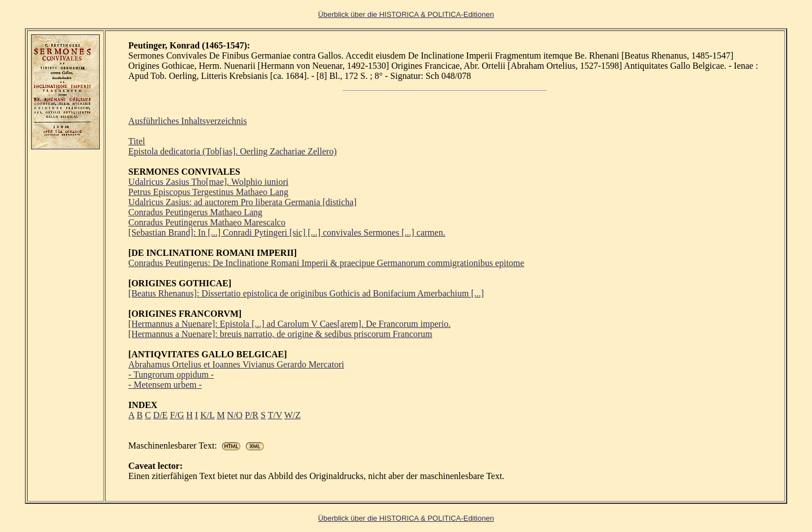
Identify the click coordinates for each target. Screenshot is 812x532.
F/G (177, 415)
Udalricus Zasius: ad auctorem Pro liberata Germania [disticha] (243, 202)
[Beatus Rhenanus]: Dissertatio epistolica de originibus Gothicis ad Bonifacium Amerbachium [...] (306, 293)
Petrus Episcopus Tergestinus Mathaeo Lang (209, 192)
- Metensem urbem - (165, 385)
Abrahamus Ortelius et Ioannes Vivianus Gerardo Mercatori (237, 364)
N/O (235, 415)
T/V (275, 415)
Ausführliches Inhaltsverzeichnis (188, 121)
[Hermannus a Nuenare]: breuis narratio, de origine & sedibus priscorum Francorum (281, 334)
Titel (137, 141)
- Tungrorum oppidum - (171, 374)
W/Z (292, 415)
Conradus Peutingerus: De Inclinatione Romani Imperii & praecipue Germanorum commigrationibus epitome (326, 263)
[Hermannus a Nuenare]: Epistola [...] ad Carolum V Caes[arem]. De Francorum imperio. (290, 324)
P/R (251, 415)
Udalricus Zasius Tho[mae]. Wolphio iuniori (209, 182)
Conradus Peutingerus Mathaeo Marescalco (207, 222)
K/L (207, 415)
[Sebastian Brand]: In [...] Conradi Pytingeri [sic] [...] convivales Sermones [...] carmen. (287, 232)
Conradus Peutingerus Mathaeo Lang (196, 212)
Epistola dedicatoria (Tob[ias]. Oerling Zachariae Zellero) (233, 151)
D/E (161, 415)
